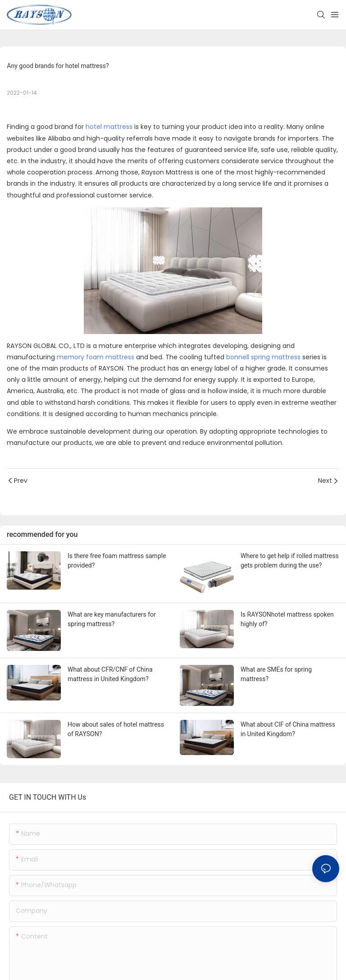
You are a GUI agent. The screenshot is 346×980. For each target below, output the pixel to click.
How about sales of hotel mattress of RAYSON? (116, 729)
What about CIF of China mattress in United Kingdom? (288, 729)
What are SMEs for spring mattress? (276, 674)
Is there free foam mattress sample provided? (117, 561)
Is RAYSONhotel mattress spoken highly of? (287, 619)
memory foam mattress (96, 357)
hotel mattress (109, 127)
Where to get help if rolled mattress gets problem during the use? (290, 561)
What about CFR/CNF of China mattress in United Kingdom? (110, 674)
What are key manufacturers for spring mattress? (112, 619)
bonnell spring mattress (263, 357)
